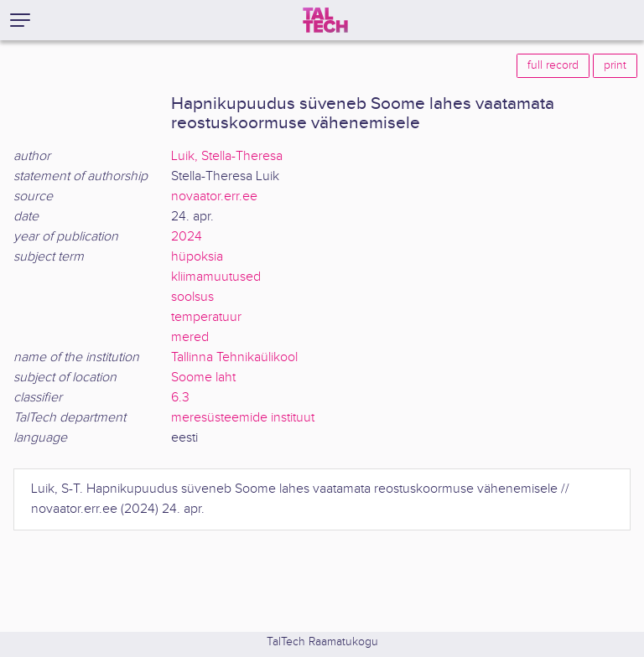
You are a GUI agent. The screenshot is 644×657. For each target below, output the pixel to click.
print (615, 65)
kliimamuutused (216, 277)
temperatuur (206, 317)
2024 (187, 237)
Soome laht (203, 378)
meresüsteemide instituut (243, 418)
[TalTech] (325, 20)
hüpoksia (197, 257)
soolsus (192, 297)
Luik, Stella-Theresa (227, 156)
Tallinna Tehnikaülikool (234, 357)
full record (553, 65)
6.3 (180, 398)
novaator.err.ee (214, 197)
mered (190, 337)
